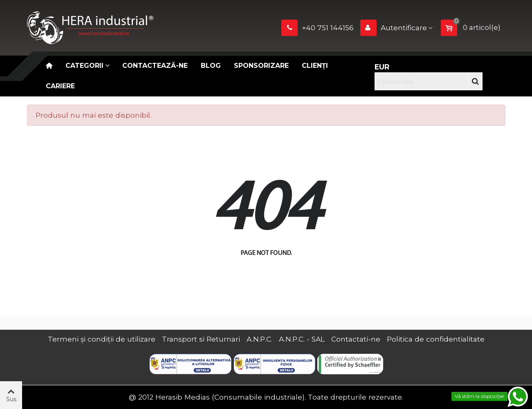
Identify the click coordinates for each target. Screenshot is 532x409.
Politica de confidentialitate (436, 339)
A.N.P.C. (259, 339)
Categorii (84, 66)
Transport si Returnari (201, 339)
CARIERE (60, 86)
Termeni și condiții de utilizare (102, 339)
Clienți (315, 66)
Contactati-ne (356, 339)
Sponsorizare (261, 66)
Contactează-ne (155, 66)
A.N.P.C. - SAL (302, 339)
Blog (211, 66)
